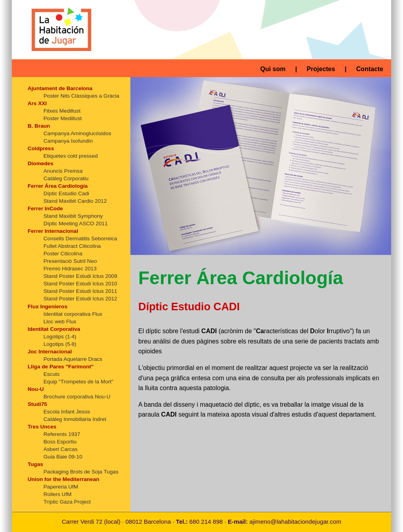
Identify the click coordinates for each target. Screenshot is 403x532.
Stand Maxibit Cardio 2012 (75, 201)
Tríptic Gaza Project (67, 502)
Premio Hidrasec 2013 (70, 269)
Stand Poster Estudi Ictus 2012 (80, 299)
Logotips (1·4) (60, 337)
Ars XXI (37, 103)
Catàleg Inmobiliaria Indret (75, 419)
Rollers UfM (57, 494)
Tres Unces (42, 427)
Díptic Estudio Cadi (66, 193)
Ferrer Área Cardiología (58, 186)
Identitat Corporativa (54, 329)
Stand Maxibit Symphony (73, 216)
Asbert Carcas (60, 449)
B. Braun (39, 126)
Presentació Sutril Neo (70, 261)
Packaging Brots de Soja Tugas (81, 472)
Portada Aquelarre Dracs (73, 359)
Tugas (35, 464)
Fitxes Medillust (62, 111)
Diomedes (40, 163)
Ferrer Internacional (53, 231)
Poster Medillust (63, 118)
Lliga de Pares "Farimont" (61, 367)
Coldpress (41, 148)
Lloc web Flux (60, 322)
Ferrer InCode (45, 208)
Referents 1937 (62, 434)
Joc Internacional (50, 352)
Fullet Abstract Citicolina (72, 246)
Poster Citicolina (63, 254)
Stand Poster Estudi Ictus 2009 (80, 276)
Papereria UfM (61, 487)
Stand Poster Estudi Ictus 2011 (80, 291)
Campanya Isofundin (68, 141)
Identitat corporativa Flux (73, 314)
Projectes (321, 69)
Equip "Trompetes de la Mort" (78, 382)
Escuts (52, 374)
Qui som (273, 69)
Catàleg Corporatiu (66, 178)
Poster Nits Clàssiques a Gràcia (81, 96)
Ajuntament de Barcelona (60, 88)
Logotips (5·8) (60, 344)
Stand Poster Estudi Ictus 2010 (80, 284)
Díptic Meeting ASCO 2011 (75, 224)
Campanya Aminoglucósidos (77, 133)
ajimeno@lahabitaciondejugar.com (295, 522)
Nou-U (36, 389)
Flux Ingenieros (47, 307)
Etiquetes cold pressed (71, 156)
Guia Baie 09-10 (63, 457)
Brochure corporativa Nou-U (77, 397)
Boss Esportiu (60, 442)
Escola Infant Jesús (67, 412)
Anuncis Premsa (63, 171)
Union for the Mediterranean (63, 479)
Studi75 (37, 404)
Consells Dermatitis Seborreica (80, 239)
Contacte (370, 69)
